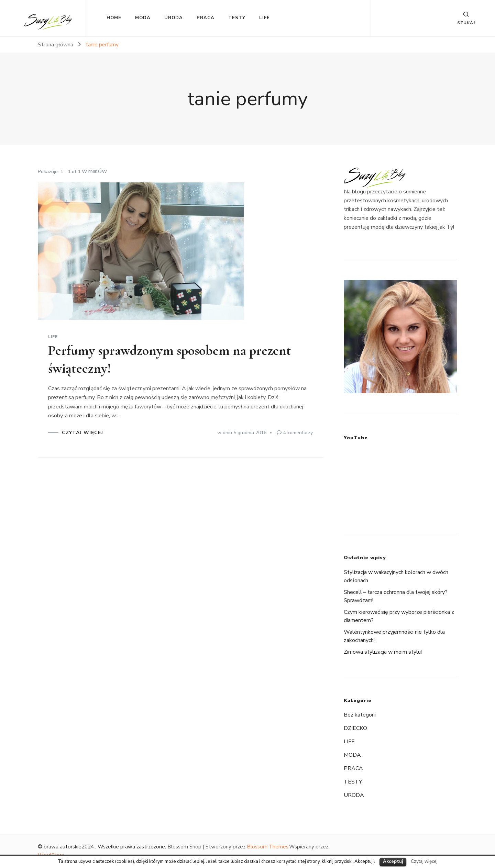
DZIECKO (355, 728)
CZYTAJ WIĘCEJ (82, 433)
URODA (174, 18)
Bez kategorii (360, 715)
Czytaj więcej (424, 861)
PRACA (206, 18)
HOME (114, 18)
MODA (143, 18)
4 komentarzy (298, 433)
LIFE (265, 18)
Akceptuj (393, 861)
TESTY (237, 18)
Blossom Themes (268, 847)
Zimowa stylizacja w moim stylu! (383, 652)
